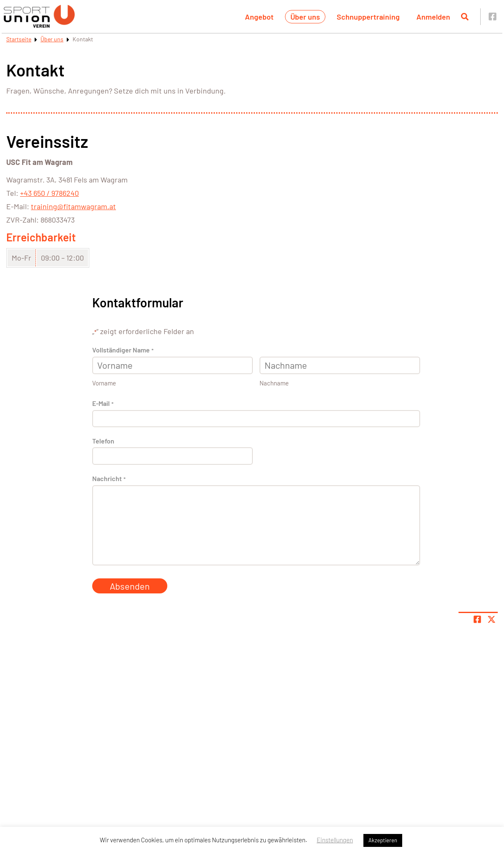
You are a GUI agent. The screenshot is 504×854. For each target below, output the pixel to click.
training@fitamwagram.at (73, 206)
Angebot (259, 17)
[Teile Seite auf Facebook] (477, 619)
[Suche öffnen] (465, 17)
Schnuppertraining (368, 17)
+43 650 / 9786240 (49, 193)
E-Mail (103, 404)
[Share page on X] (491, 619)
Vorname (104, 383)
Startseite (19, 39)
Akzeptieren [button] (383, 840)
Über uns (305, 17)
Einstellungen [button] (335, 840)
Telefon (103, 441)
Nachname (274, 383)
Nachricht (109, 479)
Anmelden (433, 17)
